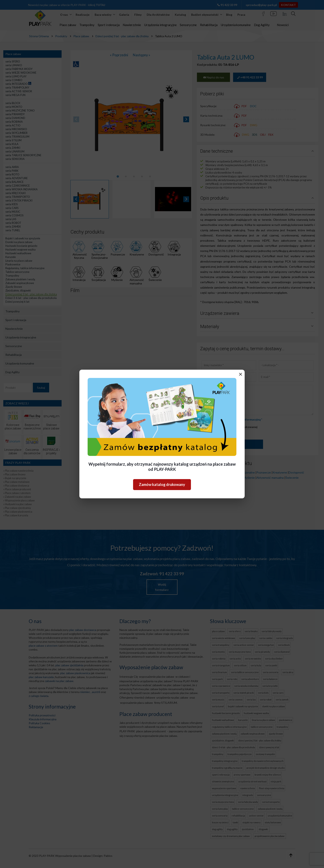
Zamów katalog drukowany (162, 484)
